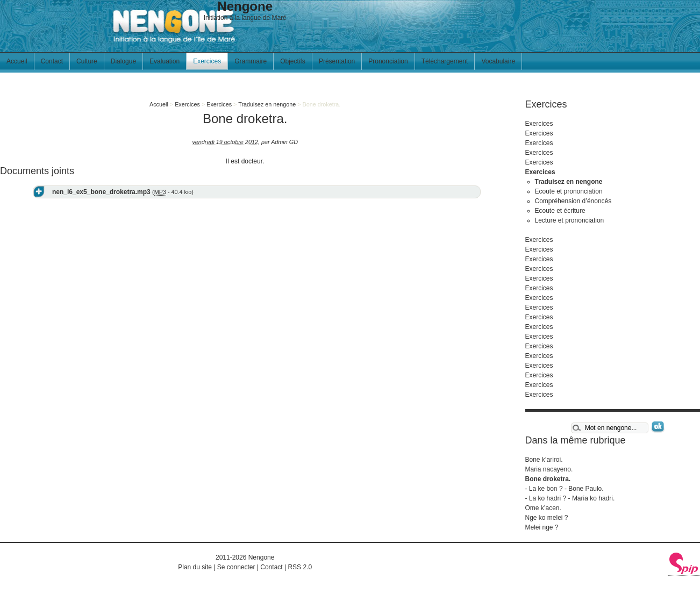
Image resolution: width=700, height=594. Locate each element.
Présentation (337, 61)
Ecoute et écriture (560, 211)
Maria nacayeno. (549, 469)
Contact (52, 61)
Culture (87, 61)
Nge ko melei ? (547, 518)
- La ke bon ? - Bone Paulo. (565, 489)
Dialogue (123, 61)
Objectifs (293, 61)
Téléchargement (445, 61)
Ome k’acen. (543, 508)
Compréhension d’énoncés (573, 201)
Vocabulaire (498, 61)
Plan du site (195, 567)
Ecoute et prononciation (569, 191)
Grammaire (251, 61)
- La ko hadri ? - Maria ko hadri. (570, 498)
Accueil (17, 61)
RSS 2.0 (300, 567)
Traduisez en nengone (267, 104)
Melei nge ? (542, 527)
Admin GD (284, 142)
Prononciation (388, 61)
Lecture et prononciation (570, 220)
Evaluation (165, 61)
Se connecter (236, 567)
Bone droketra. (548, 479)
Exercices (207, 61)
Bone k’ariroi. (544, 460)
